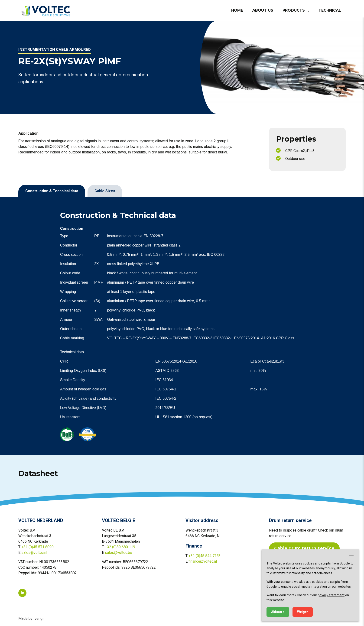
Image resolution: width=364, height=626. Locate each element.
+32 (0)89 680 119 (120, 547)
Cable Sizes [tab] (105, 191)
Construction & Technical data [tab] (52, 191)
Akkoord (278, 612)
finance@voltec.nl (203, 561)
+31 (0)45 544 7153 (205, 556)
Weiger (303, 612)
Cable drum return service (304, 548)
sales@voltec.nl (34, 553)
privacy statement (331, 595)
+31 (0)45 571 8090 (37, 547)
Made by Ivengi (31, 618)
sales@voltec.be (119, 553)
